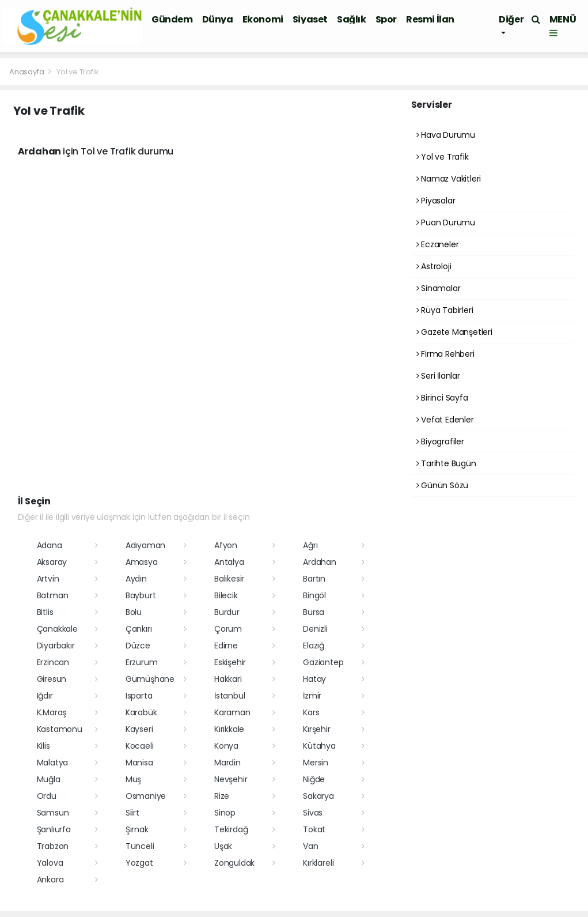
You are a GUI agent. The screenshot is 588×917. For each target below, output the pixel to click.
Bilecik (226, 595)
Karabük (141, 712)
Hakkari (228, 679)
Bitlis (45, 612)
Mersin (316, 763)
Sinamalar (439, 288)
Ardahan (320, 562)
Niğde (314, 779)
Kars (311, 712)
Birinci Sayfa (442, 398)
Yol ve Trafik (78, 72)
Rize (222, 796)
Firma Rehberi (445, 354)
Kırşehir (316, 729)
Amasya (142, 562)
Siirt (132, 813)
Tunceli (140, 846)
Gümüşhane (150, 679)
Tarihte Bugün (446, 463)
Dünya (218, 19)
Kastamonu (60, 729)
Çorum (228, 629)
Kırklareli (318, 863)
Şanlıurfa (54, 829)
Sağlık (352, 19)
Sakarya (318, 796)
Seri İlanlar (438, 376)
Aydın (136, 579)
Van (310, 846)
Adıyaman (145, 545)
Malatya (53, 763)
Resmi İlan (430, 19)
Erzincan (53, 662)
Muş (133, 779)
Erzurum (142, 662)
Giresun (52, 679)
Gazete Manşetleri (454, 332)
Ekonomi (263, 19)
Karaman (232, 712)
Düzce (138, 646)
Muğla (49, 779)
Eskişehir (230, 662)
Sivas (313, 813)
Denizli (315, 629)
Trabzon (53, 846)
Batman (53, 595)
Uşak (223, 846)
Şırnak (137, 829)
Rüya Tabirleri (445, 310)
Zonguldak (234, 863)
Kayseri (139, 729)
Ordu (47, 796)
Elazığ (314, 646)
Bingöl (314, 595)
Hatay (314, 679)
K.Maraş (52, 712)
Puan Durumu (446, 222)
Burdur (227, 612)
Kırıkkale (229, 729)
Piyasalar (436, 201)
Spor (386, 19)
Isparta (139, 696)
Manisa (139, 763)
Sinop (225, 813)
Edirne (226, 646)
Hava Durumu (446, 135)
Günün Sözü (443, 485)
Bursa (314, 612)
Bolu (134, 612)
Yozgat (139, 863)
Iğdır (45, 696)
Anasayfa (27, 72)
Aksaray (52, 562)
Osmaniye (146, 796)
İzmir (312, 696)
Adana (50, 545)
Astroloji (434, 266)
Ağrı (310, 545)
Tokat (314, 829)
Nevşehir (231, 779)
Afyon (226, 545)
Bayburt (141, 595)
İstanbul (229, 696)
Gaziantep (323, 662)
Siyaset (310, 19)
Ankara (50, 880)
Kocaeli (140, 746)
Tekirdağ (231, 829)
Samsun (53, 813)
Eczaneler (438, 244)
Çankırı (139, 629)
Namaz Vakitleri (449, 179)
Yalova (50, 863)
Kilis (43, 746)
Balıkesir (229, 579)
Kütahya (319, 746)
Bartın (314, 579)
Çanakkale (57, 629)
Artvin (48, 579)
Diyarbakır (56, 646)
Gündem (172, 19)
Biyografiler (440, 441)
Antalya (229, 562)
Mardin (227, 763)
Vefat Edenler (445, 420)
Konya (226, 746)
